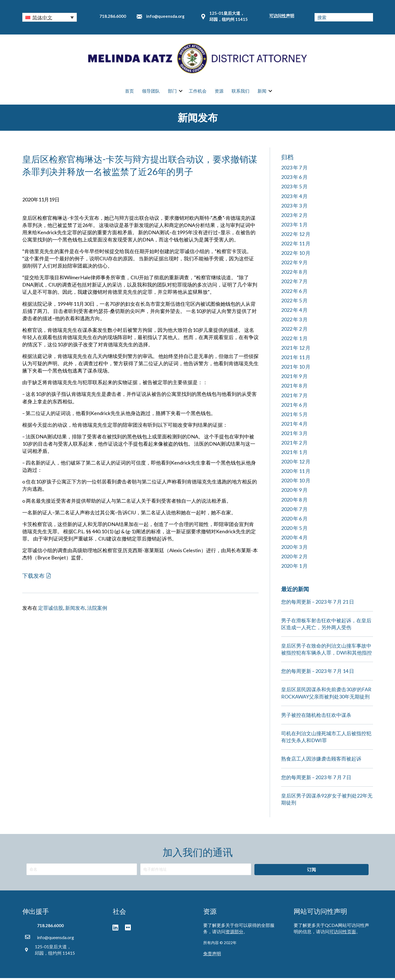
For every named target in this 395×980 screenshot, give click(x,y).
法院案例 (97, 610)
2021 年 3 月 (294, 435)
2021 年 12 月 (296, 350)
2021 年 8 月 (294, 388)
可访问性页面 (343, 934)
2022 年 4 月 (294, 312)
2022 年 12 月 (296, 236)
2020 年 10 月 (296, 483)
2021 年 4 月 (294, 426)
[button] (50, 17)
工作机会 (198, 92)
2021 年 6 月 (294, 407)
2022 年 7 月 (294, 283)
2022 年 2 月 (294, 331)
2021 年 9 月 (294, 378)
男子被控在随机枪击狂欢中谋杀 (316, 717)
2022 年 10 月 (296, 255)
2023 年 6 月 (294, 179)
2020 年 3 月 (294, 549)
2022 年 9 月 (294, 265)
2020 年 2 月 (294, 558)
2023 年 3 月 (294, 208)
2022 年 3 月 (294, 321)
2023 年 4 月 (294, 198)
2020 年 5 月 (294, 530)
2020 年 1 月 (294, 568)
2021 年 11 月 (296, 359)
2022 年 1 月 (294, 340)
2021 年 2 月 (294, 445)
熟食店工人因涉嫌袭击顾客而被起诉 (321, 761)
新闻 (262, 92)
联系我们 (241, 92)
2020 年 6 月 (294, 520)
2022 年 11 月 (296, 245)
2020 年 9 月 (294, 492)
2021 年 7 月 (294, 397)
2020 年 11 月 (296, 473)
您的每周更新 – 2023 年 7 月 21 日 (318, 604)
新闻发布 (75, 610)
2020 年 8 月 (294, 502)
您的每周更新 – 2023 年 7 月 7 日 (316, 779)
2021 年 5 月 (294, 416)
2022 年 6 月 (294, 293)
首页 (129, 92)
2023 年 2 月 (294, 217)
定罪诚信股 (51, 610)
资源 (219, 92)
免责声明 (212, 955)
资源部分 (234, 934)
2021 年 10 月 (296, 369)
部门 (172, 92)
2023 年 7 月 (294, 170)
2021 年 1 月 (294, 454)
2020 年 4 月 (294, 539)
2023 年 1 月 (294, 226)
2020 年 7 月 (294, 511)
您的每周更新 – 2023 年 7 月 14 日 (318, 673)
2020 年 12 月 (296, 464)
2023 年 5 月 (294, 189)
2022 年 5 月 (294, 302)
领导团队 (151, 92)
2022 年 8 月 (294, 274)
